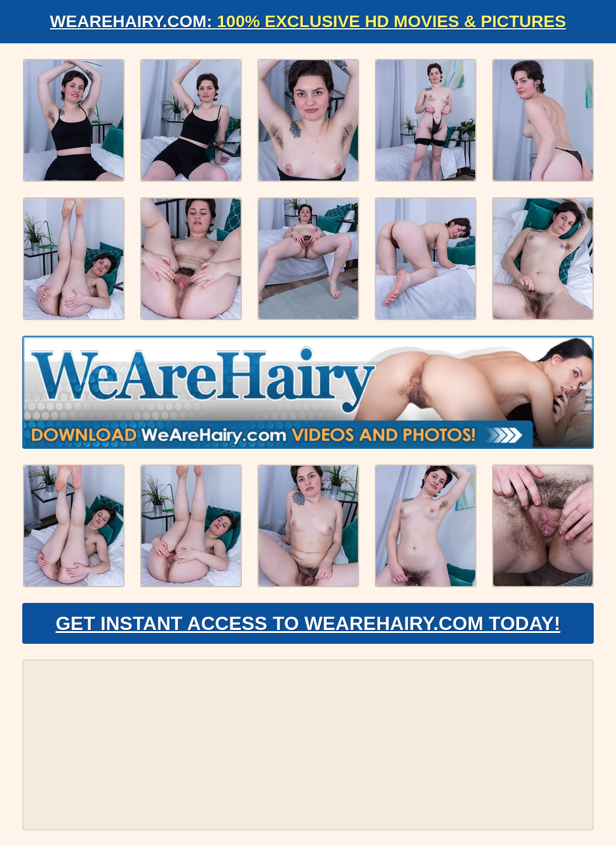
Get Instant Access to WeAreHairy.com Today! (308, 623)
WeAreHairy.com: (308, 21)
